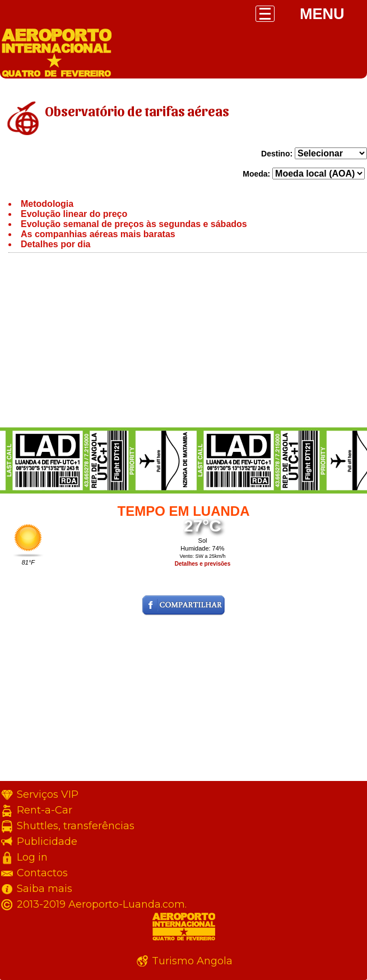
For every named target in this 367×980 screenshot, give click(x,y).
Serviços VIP (48, 794)
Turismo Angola (192, 961)
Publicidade (47, 842)
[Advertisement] (183, 343)
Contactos (42, 873)
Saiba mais (45, 889)
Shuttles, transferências (76, 826)
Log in (32, 857)
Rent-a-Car (45, 810)
